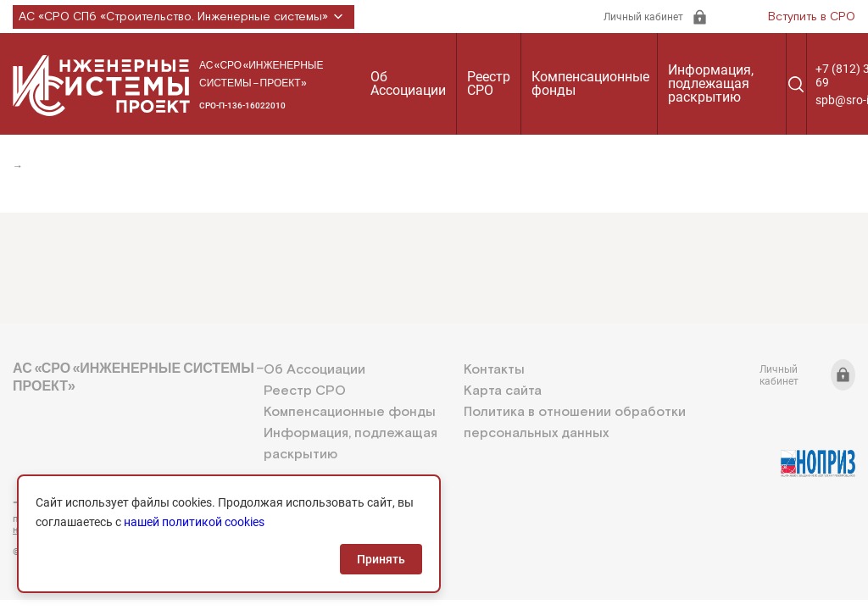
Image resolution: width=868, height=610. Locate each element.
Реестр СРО (489, 83)
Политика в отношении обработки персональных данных (575, 423)
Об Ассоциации (408, 83)
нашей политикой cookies (194, 522)
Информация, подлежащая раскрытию (711, 83)
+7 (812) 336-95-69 (89, 502)
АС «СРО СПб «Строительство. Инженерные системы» (184, 17)
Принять (381, 559)
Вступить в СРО (812, 17)
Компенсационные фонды (590, 83)
